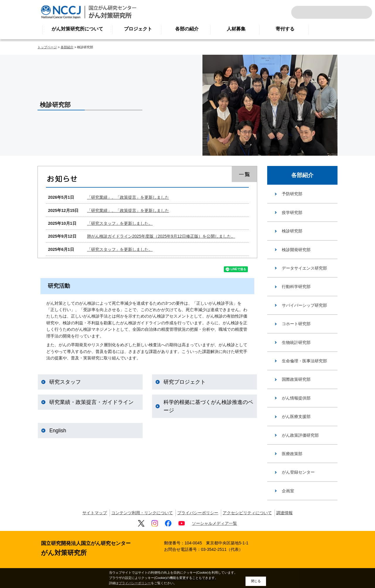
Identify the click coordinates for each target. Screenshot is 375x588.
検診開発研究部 (296, 250)
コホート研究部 (296, 324)
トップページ (47, 47)
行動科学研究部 (296, 287)
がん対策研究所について (77, 29)
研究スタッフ (65, 383)
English (58, 431)
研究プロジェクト (185, 383)
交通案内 (360, 12)
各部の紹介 (187, 29)
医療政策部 (292, 454)
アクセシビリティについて (247, 513)
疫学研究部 (292, 212)
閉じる (256, 581)
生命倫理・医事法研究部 (304, 361)
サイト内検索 (304, 12)
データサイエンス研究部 (304, 268)
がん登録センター (298, 472)
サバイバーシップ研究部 (304, 305)
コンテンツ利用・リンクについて (142, 513)
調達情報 (284, 513)
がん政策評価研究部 (300, 435)
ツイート (213, 270)
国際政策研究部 (296, 379)
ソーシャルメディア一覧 (214, 523)
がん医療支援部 (296, 416)
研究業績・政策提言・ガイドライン (91, 403)
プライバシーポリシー (198, 513)
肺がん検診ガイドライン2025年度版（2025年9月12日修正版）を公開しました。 (161, 236)
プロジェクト (138, 29)
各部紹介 (67, 47)
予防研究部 (292, 194)
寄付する (285, 29)
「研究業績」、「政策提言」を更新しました (128, 197)
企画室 (288, 491)
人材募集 (236, 29)
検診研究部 (292, 231)
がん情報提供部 (296, 398)
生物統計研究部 (296, 342)
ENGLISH (347, 12)
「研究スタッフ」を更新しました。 (120, 223)
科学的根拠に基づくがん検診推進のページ (208, 407)
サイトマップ (95, 513)
